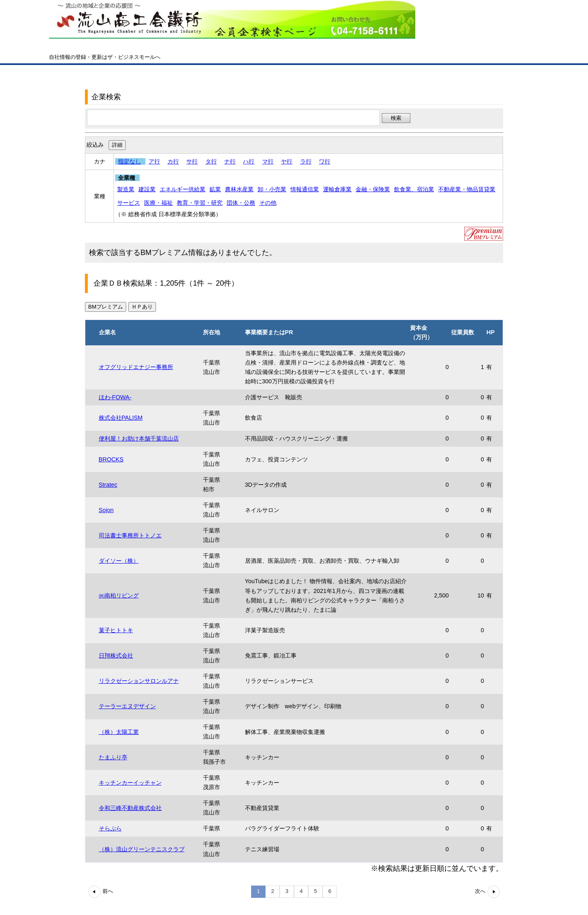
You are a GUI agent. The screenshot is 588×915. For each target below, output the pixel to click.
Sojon (106, 510)
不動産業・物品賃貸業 (467, 189)
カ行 (173, 161)
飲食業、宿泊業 (414, 189)
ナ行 (230, 161)
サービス (129, 203)
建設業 (147, 189)
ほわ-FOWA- (115, 397)
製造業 (126, 189)
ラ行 (306, 161)
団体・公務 (241, 203)
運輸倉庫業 (337, 189)
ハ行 (249, 161)
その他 (268, 203)
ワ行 (325, 161)
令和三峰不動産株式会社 (130, 808)
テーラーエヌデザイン (127, 706)
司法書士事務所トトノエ (130, 535)
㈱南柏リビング (119, 595)
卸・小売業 (272, 189)
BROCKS (111, 459)
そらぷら (110, 828)
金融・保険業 (373, 189)
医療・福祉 (158, 203)
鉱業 (215, 189)
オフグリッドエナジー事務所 (136, 367)
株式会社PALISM (121, 418)
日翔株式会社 (116, 655)
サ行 (192, 161)
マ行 (268, 161)
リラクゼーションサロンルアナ (139, 681)
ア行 (154, 161)
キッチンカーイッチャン (130, 783)
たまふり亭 (113, 757)
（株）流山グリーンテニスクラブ (142, 849)
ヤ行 (287, 161)
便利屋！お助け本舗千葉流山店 (139, 438)
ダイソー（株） (119, 561)
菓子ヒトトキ (116, 630)
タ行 (211, 161)
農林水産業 (239, 189)
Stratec (108, 485)
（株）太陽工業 (119, 732)
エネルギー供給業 (183, 189)
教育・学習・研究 (200, 203)
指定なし (129, 161)
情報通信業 (305, 189)
